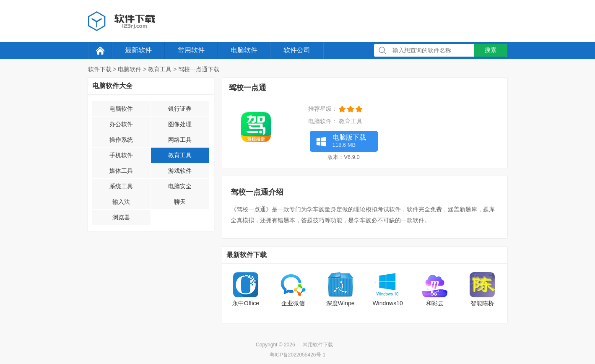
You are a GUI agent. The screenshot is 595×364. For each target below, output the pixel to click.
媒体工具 (121, 171)
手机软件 (121, 155)
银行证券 (180, 109)
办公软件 (121, 124)
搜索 (491, 50)
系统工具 (121, 186)
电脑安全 (180, 186)
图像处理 (180, 124)
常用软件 (191, 50)
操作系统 (121, 140)
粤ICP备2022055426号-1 (297, 355)
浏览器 (121, 217)
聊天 (180, 202)
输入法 (121, 202)
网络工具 (180, 140)
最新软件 (138, 50)
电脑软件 (244, 50)
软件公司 (297, 50)
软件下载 (100, 69)
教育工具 (160, 69)
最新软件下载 (247, 255)
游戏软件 (180, 171)
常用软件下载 (318, 345)
